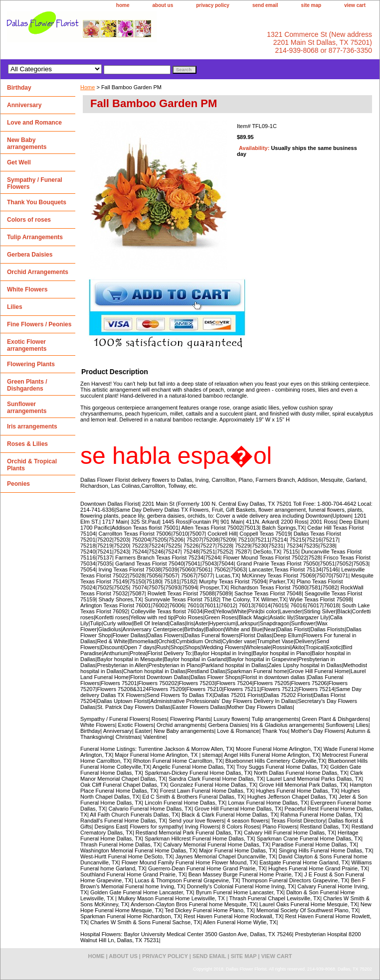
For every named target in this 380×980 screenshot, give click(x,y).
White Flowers (27, 289)
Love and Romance (34, 123)
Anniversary (24, 105)
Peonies (18, 484)
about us (163, 5)
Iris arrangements (32, 426)
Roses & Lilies (27, 444)
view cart (355, 5)
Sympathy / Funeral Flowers (35, 183)
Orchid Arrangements (38, 272)
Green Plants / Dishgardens (27, 385)
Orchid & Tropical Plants (32, 465)
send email (265, 5)
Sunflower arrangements (27, 408)
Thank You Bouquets (37, 202)
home (123, 5)
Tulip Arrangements (35, 237)
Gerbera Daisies (30, 255)
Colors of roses (29, 220)
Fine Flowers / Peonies (39, 324)
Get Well (19, 162)
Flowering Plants (31, 364)
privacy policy (213, 5)
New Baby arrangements (27, 143)
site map (311, 5)
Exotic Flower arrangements (27, 345)
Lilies (15, 307)
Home (88, 87)
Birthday (19, 88)
